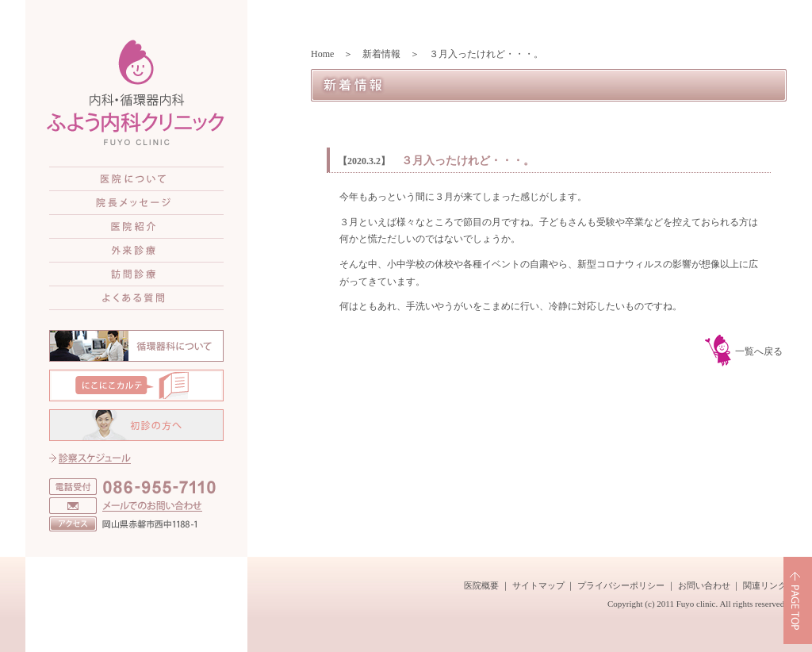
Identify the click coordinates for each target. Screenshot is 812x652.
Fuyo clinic (696, 604)
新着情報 (381, 54)
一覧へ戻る (759, 351)
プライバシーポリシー (621, 585)
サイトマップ (538, 585)
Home (322, 54)
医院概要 (481, 585)
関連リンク (765, 585)
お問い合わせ (704, 585)
